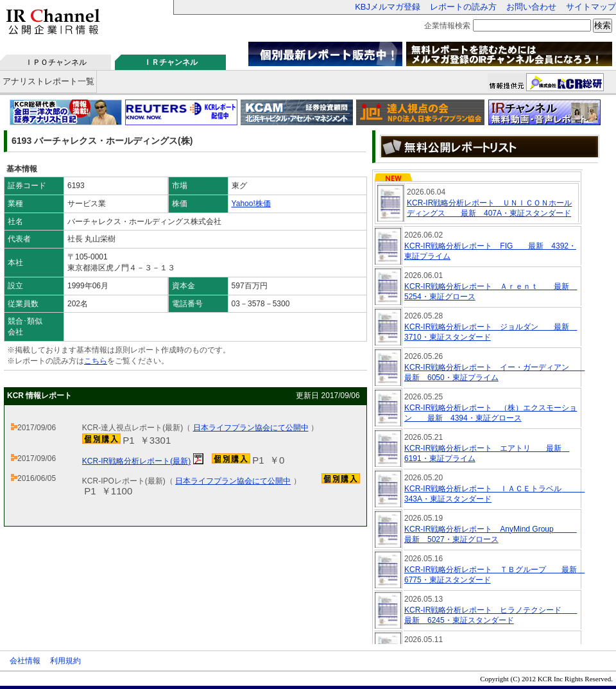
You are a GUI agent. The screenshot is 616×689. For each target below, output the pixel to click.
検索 (603, 25)
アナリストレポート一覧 (48, 81)
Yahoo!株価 (251, 204)
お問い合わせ (531, 7)
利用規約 (65, 661)
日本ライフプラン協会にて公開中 (251, 428)
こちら (96, 361)
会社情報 (25, 661)
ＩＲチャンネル (171, 62)
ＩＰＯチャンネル (56, 62)
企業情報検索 (447, 26)
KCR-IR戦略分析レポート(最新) (136, 461)
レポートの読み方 (463, 7)
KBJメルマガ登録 (388, 7)
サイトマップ (591, 7)
